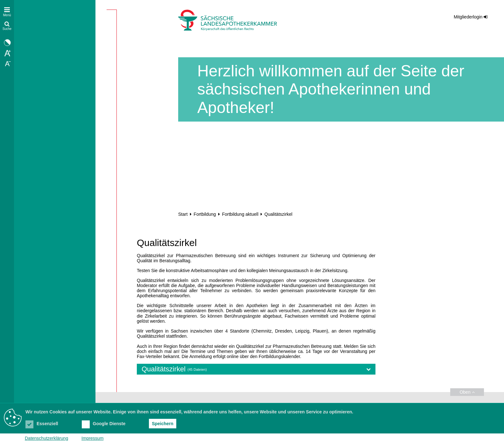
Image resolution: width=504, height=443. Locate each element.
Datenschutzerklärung (46, 438)
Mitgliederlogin (468, 17)
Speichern (163, 424)
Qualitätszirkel (256, 369)
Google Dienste (104, 424)
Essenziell (42, 424)
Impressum (92, 438)
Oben (467, 392)
